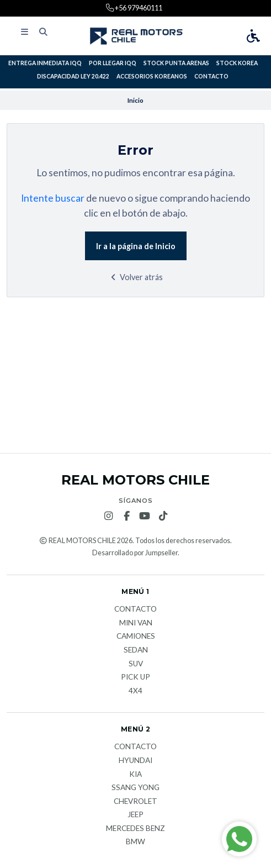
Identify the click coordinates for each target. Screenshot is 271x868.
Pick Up (135, 677)
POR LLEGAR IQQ (113, 63)
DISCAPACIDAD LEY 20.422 (73, 76)
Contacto (211, 76)
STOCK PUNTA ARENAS (176, 63)
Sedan (136, 650)
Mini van (136, 623)
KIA (135, 775)
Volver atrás (135, 277)
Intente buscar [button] (53, 198)
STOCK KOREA (237, 63)
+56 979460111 (138, 8)
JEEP (135, 815)
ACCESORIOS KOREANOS (152, 76)
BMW (135, 842)
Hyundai (135, 761)
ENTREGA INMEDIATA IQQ (45, 63)
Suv (136, 664)
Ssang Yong (135, 788)
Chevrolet (135, 802)
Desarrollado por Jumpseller (135, 553)
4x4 (135, 691)
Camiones (136, 636)
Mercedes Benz (135, 829)
